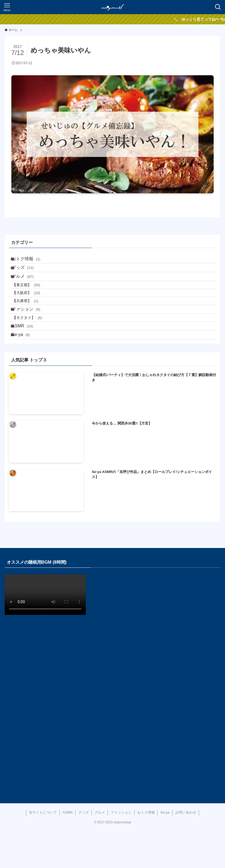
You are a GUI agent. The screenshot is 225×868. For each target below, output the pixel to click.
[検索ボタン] (218, 7)
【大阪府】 (32, 310)
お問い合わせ (186, 851)
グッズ (27, 274)
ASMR (27, 358)
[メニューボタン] (7, 7)
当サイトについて (43, 851)
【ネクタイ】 (33, 346)
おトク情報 (31, 261)
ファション (31, 334)
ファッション (121, 851)
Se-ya (26, 371)
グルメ (27, 286)
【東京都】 (32, 299)
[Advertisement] (113, 707)
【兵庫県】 (32, 322)
